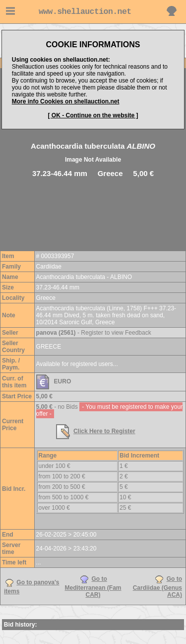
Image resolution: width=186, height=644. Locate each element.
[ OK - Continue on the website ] (93, 115)
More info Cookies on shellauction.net (66, 101)
